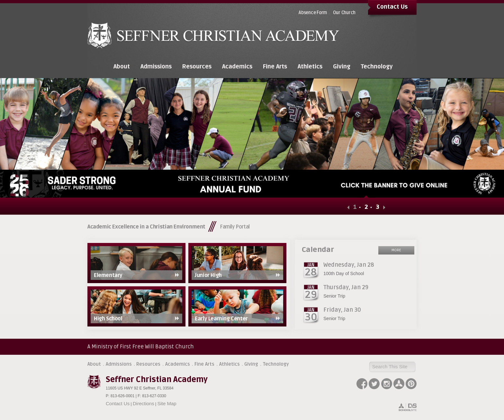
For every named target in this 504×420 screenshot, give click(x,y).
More (396, 250)
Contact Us (392, 7)
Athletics (230, 364)
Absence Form (313, 13)
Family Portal (235, 227)
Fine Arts (204, 364)
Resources (148, 364)
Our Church (344, 13)
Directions (144, 403)
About (94, 364)
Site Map (167, 403)
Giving (251, 364)
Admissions (119, 364)
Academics (178, 364)
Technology (276, 364)
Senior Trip (334, 296)
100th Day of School (344, 273)
